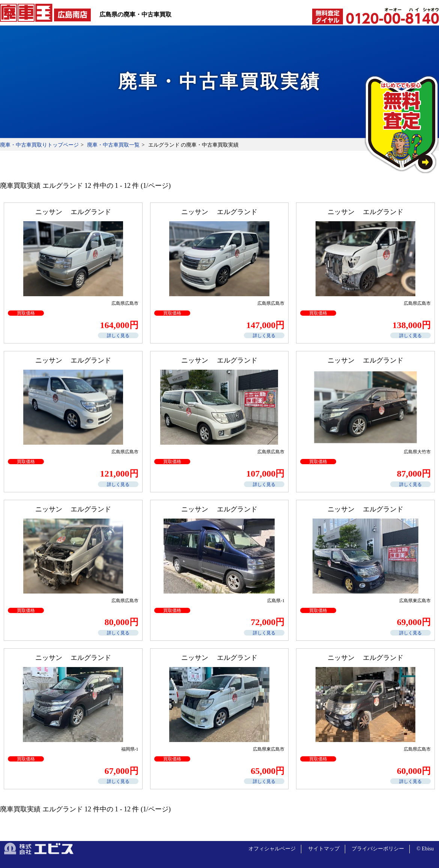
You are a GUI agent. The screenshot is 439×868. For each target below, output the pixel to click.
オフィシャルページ (272, 849)
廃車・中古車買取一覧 (113, 145)
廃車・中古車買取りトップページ (39, 145)
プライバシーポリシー (378, 849)
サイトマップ (324, 849)
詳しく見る (118, 336)
